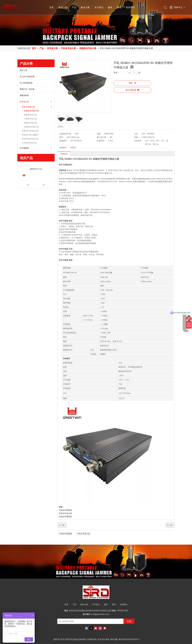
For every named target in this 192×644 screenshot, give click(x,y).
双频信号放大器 (30, 115)
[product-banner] (96, 562)
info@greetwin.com (100, 614)
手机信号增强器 (65, 510)
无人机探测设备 (26, 83)
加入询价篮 (132, 90)
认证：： (138, 134)
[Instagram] (100, 628)
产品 (74, 7)
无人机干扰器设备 (27, 77)
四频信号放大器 (30, 123)
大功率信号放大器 (29, 143)
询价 (132, 83)
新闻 (119, 7)
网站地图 (114, 639)
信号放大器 (24, 102)
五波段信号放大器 (31, 127)
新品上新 (63, 7)
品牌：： (101, 134)
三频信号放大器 (30, 119)
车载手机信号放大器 (30, 131)
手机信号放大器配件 (30, 135)
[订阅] (129, 621)
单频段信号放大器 (31, 111)
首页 (52, 7)
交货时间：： (102, 141)
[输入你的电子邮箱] (90, 621)
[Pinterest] (105, 628)
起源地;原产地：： (67, 134)
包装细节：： (65, 141)
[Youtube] (96, 628)
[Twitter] (91, 628)
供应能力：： (65, 148)
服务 (110, 7)
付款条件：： (140, 141)
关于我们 (99, 7)
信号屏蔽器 (24, 148)
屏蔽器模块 (24, 95)
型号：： (63, 137)
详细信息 (64, 154)
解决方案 (85, 7)
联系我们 (130, 7)
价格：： (138, 137)
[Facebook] (87, 628)
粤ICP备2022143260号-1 (129, 639)
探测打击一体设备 (27, 89)
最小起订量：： (103, 137)
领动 (107, 639)
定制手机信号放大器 (30, 139)
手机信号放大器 (28, 107)
